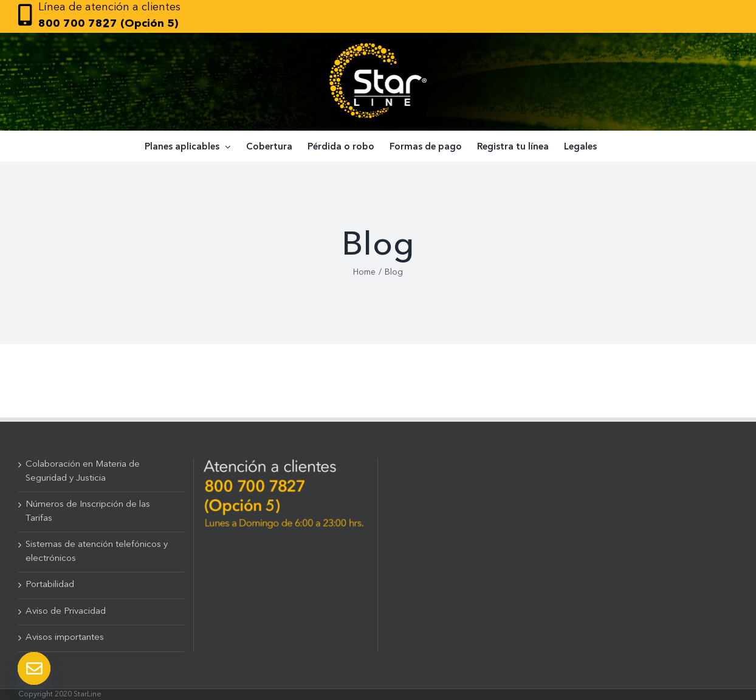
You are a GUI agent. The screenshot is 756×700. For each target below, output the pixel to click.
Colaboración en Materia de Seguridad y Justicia (83, 472)
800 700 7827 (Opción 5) (108, 24)
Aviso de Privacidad (66, 612)
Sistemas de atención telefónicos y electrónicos (97, 552)
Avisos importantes (65, 638)
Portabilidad (50, 585)
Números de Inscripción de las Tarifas (88, 512)
